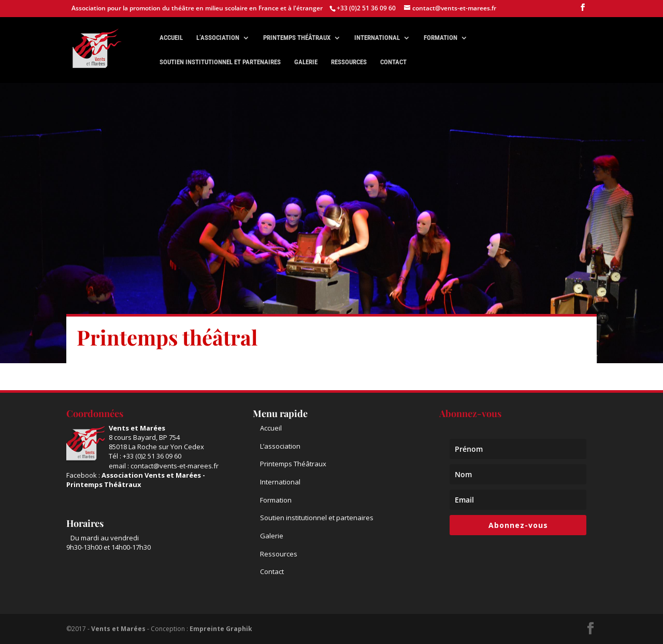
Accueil (171, 38)
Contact (393, 62)
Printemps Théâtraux (293, 464)
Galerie (306, 62)
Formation (441, 38)
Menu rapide (280, 413)
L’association (218, 38)
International (377, 38)
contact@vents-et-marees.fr (175, 466)
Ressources (349, 62)
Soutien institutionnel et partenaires (220, 62)
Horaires (85, 523)
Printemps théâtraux (297, 38)
